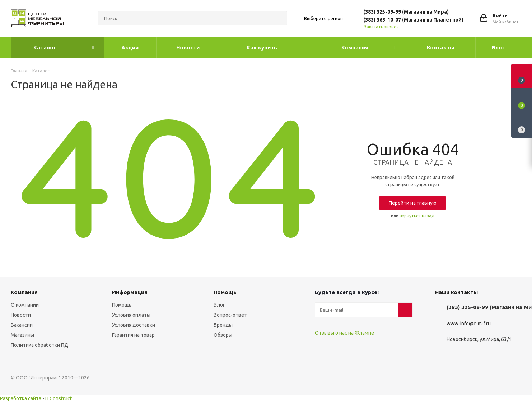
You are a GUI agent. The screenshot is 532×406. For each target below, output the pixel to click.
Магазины (22, 335)
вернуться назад (417, 216)
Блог (219, 305)
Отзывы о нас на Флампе (344, 333)
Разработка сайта (21, 398)
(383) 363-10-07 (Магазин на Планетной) (413, 20)
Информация (130, 292)
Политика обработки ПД (39, 345)
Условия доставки (134, 325)
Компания (24, 292)
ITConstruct (59, 398)
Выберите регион (323, 18)
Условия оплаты (131, 315)
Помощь (122, 305)
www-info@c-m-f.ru (469, 324)
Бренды (223, 325)
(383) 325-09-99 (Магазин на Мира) (406, 12)
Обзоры (223, 335)
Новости (21, 315)
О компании (25, 305)
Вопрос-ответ (230, 315)
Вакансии (22, 325)
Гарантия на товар (133, 335)
